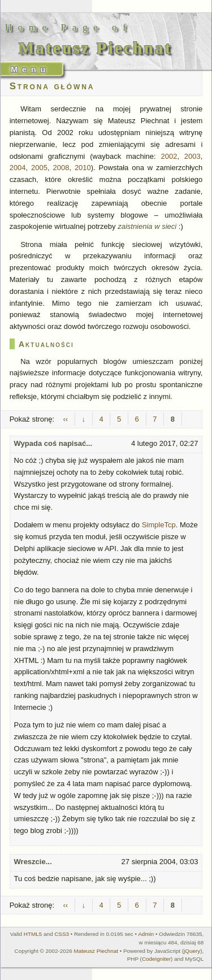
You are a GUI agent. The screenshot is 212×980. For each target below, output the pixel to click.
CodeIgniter (156, 959)
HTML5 (33, 934)
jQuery (192, 951)
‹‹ (65, 419)
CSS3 (62, 934)
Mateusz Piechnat (96, 951)
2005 (39, 168)
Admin (146, 934)
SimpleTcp (159, 525)
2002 (169, 156)
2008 (61, 168)
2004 (18, 168)
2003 (192, 156)
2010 (83, 168)
